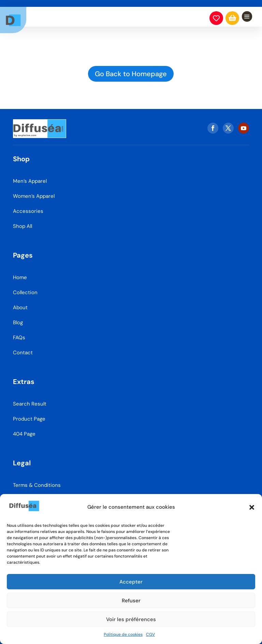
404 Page (24, 429)
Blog (18, 318)
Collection (25, 288)
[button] (252, 507)
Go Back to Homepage (131, 74)
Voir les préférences (131, 619)
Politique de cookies (123, 634)
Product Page (29, 414)
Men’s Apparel (30, 176)
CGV (150, 634)
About (20, 303)
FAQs (19, 333)
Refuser (131, 601)
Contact (23, 348)
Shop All (23, 221)
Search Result (30, 399)
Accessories (28, 206)
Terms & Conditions (37, 480)
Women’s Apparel (34, 191)
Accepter (131, 582)
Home (20, 273)
